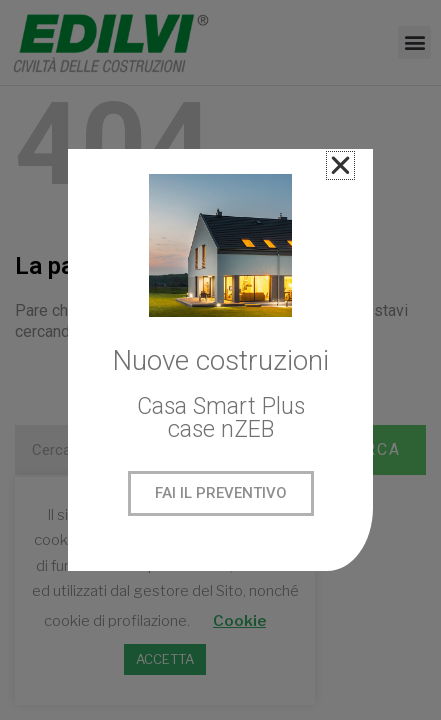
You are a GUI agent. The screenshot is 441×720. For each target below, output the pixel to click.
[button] (340, 165)
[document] (220, 360)
